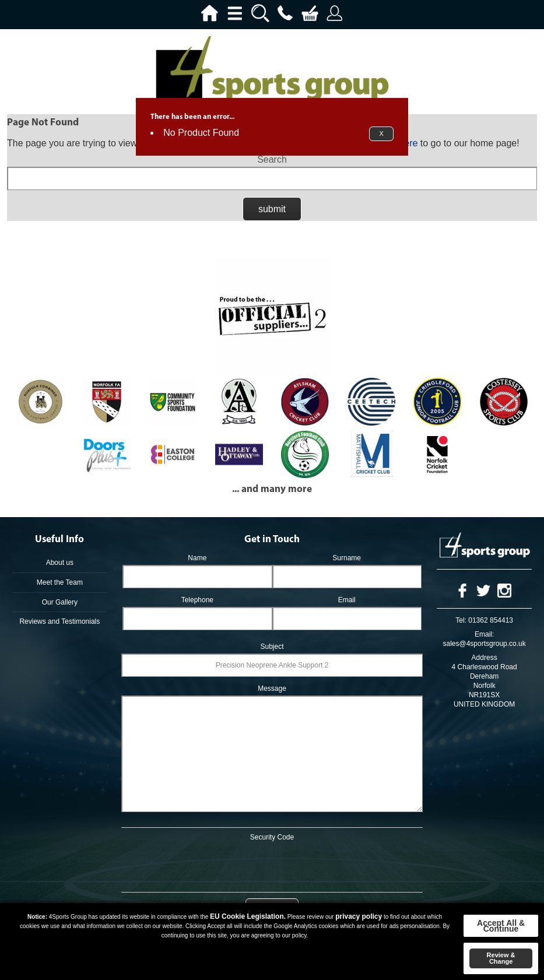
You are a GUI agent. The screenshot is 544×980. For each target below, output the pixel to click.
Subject (272, 647)
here (408, 143)
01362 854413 (491, 620)
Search (272, 159)
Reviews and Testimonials (59, 621)
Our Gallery (60, 602)
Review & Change (501, 958)
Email (347, 600)
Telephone (197, 600)
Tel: (461, 620)
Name (197, 558)
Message (272, 689)
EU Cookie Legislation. (248, 916)
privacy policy (359, 916)
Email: (484, 634)
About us (60, 563)
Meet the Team (60, 582)
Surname (347, 558)
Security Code (272, 837)
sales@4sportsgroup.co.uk (485, 644)
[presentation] (272, 865)
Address (485, 658)
